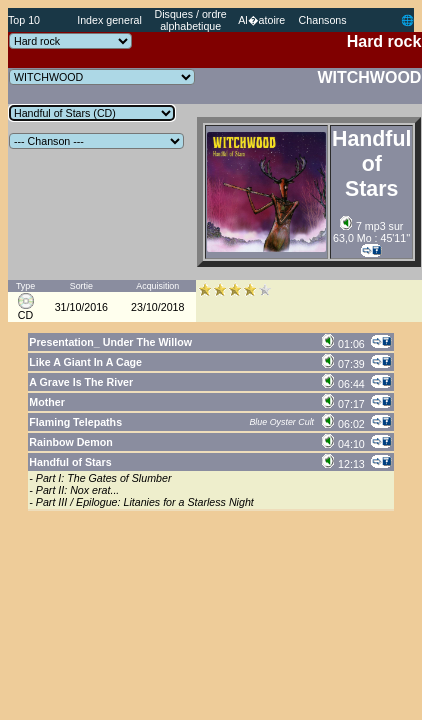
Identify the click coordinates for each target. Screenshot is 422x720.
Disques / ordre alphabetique (191, 20)
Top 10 (24, 20)
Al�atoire (261, 20)
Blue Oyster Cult (281, 422)
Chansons (323, 20)
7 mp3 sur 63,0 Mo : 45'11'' (371, 232)
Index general (109, 20)
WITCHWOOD (369, 77)
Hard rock (384, 41)
